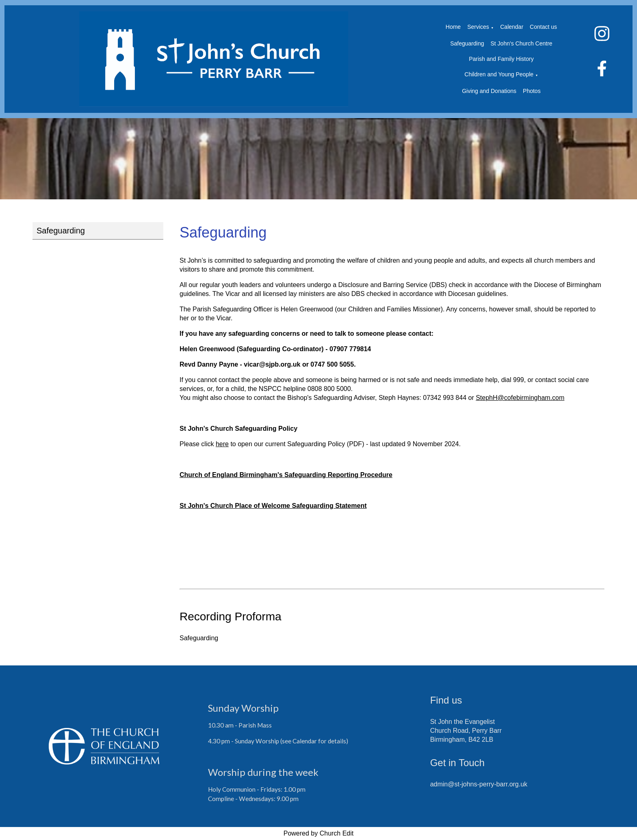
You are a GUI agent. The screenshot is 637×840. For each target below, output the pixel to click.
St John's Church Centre (522, 43)
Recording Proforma (231, 617)
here (222, 444)
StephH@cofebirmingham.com (520, 398)
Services (478, 27)
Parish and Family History (501, 59)
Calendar (512, 27)
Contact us (543, 27)
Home (453, 27)
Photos (532, 91)
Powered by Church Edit (319, 833)
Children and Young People (499, 74)
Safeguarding (467, 43)
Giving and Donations (489, 91)
